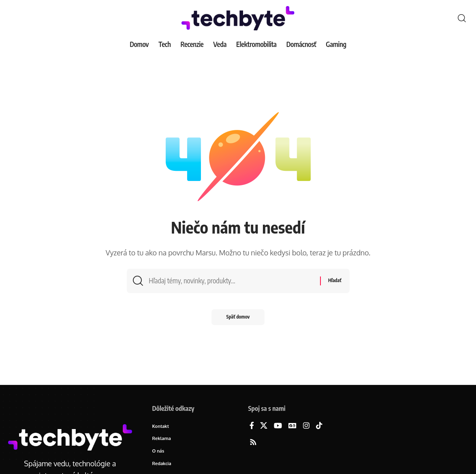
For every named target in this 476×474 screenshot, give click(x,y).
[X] (264, 426)
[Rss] (253, 443)
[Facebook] (252, 426)
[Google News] (292, 426)
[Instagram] (306, 426)
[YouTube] (278, 426)
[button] (462, 18)
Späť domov (238, 319)
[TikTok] (319, 426)
